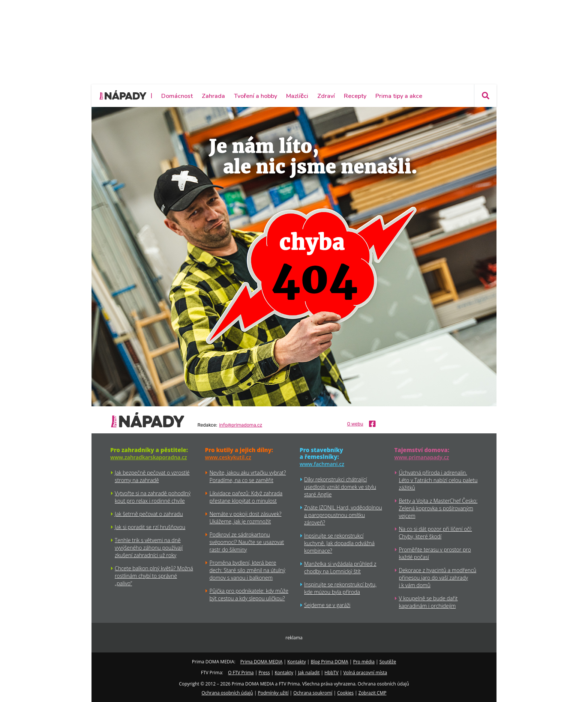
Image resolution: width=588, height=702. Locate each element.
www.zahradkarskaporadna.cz (148, 457)
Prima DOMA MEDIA (262, 662)
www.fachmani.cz (322, 464)
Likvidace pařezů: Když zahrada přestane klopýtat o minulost (246, 497)
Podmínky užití (273, 693)
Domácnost (177, 96)
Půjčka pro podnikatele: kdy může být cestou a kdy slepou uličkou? (249, 595)
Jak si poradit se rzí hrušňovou (150, 527)
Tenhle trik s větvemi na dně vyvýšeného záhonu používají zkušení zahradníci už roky (149, 548)
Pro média (364, 662)
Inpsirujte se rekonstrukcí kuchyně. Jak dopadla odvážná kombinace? (339, 543)
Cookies (345, 693)
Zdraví (326, 96)
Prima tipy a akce (399, 96)
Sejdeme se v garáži (327, 605)
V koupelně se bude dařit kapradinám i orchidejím (428, 602)
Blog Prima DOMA (330, 662)
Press (264, 673)
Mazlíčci (297, 96)
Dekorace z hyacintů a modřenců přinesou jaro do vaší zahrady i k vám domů (438, 578)
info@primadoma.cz (241, 425)
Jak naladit (309, 673)
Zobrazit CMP (373, 693)
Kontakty (296, 662)
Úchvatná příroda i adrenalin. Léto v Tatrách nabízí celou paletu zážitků (438, 480)
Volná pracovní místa (365, 673)
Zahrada (213, 96)
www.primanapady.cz (422, 457)
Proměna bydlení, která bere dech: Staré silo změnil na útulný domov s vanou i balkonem (247, 570)
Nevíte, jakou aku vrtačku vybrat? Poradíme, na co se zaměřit (248, 476)
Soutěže (388, 662)
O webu (355, 424)
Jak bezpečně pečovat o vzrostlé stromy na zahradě (152, 476)
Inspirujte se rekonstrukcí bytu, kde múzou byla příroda (340, 588)
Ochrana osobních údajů (227, 693)
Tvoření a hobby (256, 96)
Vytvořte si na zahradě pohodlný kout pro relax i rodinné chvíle (153, 497)
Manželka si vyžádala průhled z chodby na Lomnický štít (340, 567)
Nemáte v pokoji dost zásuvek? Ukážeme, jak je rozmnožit (246, 518)
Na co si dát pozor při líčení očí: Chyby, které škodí (436, 533)
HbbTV (331, 673)
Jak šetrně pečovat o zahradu (149, 514)
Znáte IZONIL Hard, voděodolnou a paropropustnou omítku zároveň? (343, 515)
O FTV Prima (241, 673)
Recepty (355, 96)
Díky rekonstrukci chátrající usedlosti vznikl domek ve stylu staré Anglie (340, 487)
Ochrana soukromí (313, 693)
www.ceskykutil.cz (228, 457)
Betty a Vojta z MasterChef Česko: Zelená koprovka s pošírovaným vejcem (438, 508)
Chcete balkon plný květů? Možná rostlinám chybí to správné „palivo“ (154, 576)
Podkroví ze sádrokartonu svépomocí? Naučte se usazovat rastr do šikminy (247, 542)
